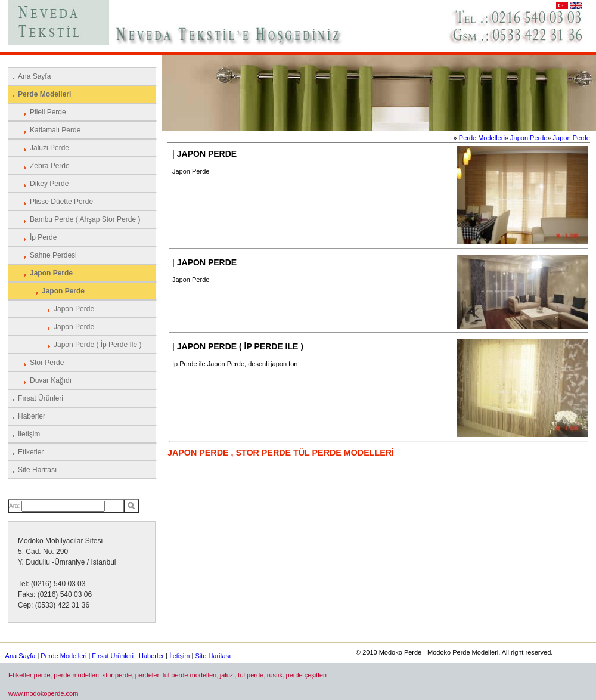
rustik (275, 675)
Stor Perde (47, 363)
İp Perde (43, 237)
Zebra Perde (50, 166)
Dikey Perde (49, 184)
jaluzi (227, 675)
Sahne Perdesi (53, 255)
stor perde (117, 675)
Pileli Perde (48, 112)
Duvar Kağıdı (51, 380)
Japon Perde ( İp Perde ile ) (97, 345)
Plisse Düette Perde (61, 202)
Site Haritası (37, 470)
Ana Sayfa (34, 76)
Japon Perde (51, 273)
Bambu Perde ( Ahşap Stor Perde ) (85, 219)
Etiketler (31, 452)
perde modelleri (76, 675)
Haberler (32, 416)
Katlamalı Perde (55, 130)
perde (42, 675)
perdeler (147, 675)
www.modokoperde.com (43, 693)
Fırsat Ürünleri (41, 398)
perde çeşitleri (306, 675)
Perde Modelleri (44, 94)
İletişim (29, 434)
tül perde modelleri (190, 675)
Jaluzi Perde (49, 148)
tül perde (251, 675)
